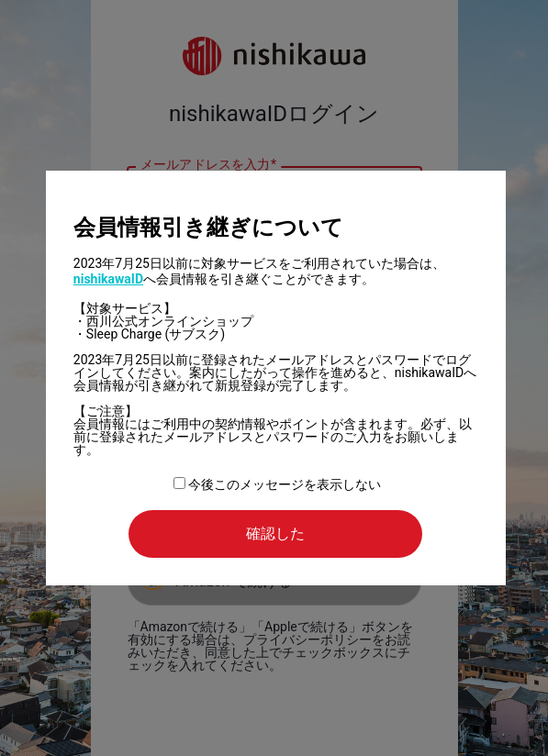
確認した (275, 534)
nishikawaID (108, 279)
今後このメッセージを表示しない (277, 484)
